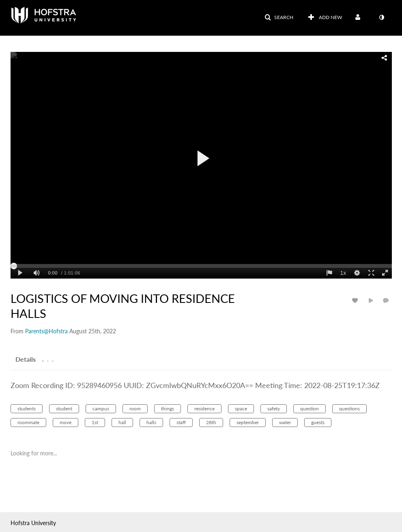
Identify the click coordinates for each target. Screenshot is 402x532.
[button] (279, 17)
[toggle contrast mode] (382, 17)
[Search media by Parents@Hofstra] (46, 331)
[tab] (26, 359)
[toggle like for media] (356, 300)
